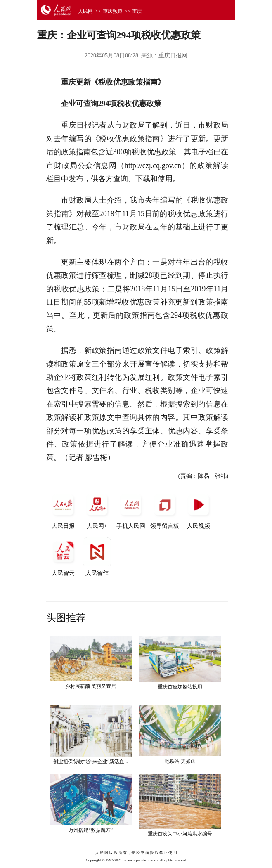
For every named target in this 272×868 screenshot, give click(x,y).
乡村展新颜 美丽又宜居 (91, 686)
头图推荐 (66, 618)
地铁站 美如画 (180, 761)
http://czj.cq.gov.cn (153, 166)
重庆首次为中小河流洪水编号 (180, 834)
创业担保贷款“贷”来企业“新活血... (91, 762)
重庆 (137, 11)
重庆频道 (113, 11)
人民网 (85, 11)
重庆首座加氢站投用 (180, 687)
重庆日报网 (173, 56)
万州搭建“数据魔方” (91, 830)
